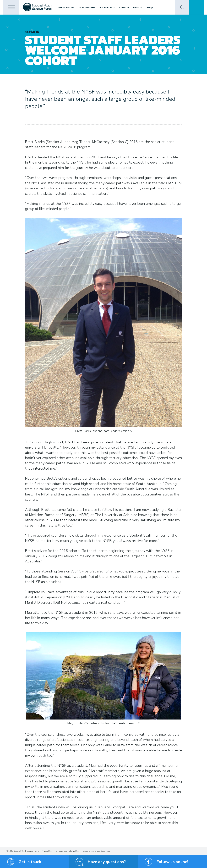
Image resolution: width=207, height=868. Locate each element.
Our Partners (107, 8)
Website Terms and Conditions (96, 851)
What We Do (66, 8)
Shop (150, 8)
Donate (138, 8)
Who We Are (87, 8)
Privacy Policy (48, 851)
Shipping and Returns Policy (68, 851)
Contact (124, 8)
